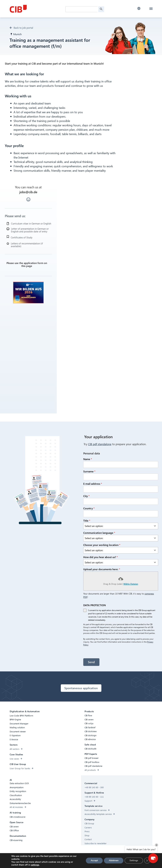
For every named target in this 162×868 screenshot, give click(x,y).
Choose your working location (102, 546)
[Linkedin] (109, 862)
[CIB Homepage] (34, 9)
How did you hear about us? (101, 558)
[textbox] (118, 527)
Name (88, 460)
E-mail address (93, 485)
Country (89, 509)
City (86, 497)
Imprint (95, 862)
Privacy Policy (83, 862)
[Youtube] (115, 862)
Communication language (99, 534)
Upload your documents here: (102, 570)
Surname (89, 472)
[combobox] (121, 527)
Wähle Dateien (131, 585)
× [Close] (157, 845)
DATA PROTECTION (94, 606)
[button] (139, 9)
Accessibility (43, 862)
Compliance (57, 862)
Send (91, 663)
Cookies (69, 862)
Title (87, 522)
